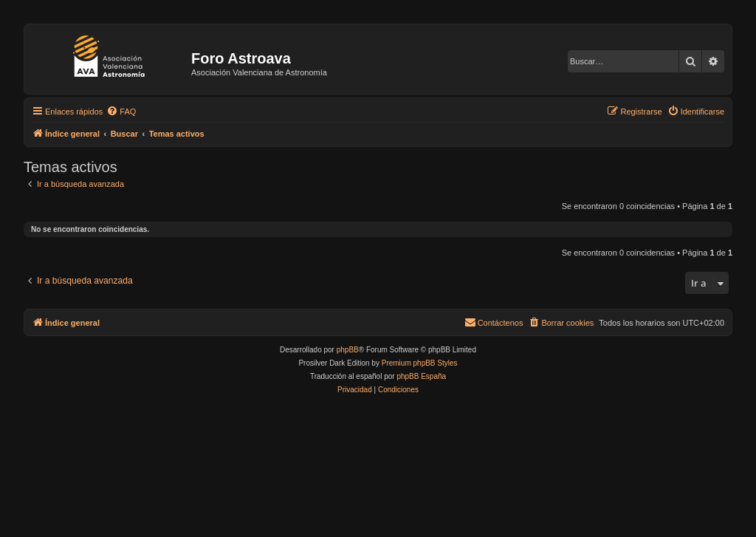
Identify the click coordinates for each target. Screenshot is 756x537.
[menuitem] (121, 112)
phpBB (348, 350)
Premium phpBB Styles (420, 363)
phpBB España (421, 376)
